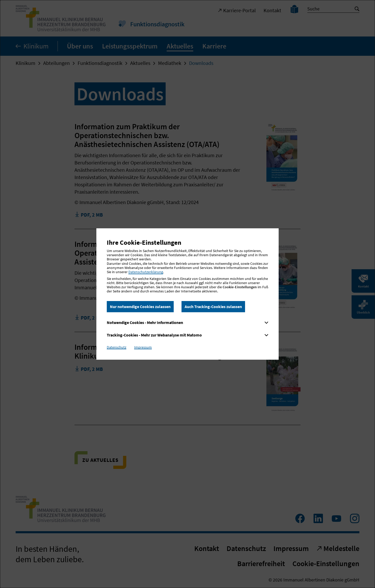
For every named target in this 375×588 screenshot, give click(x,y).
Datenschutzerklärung (146, 272)
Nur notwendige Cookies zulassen (140, 307)
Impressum (143, 347)
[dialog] (187, 294)
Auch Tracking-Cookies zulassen (213, 307)
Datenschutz (117, 347)
